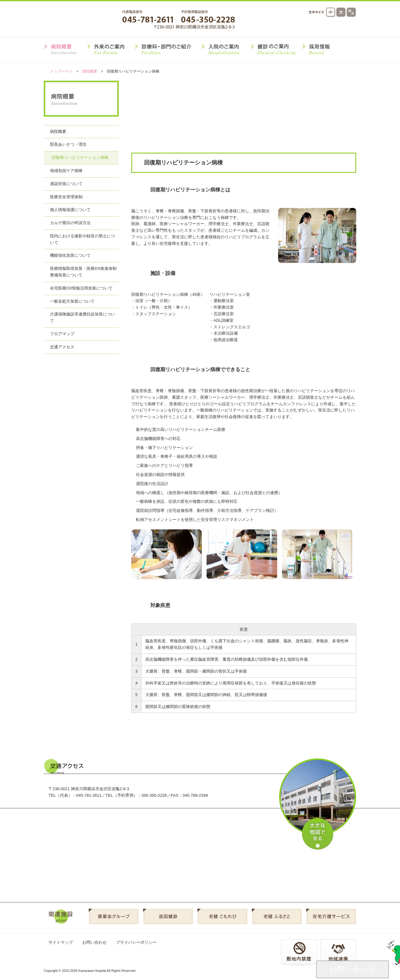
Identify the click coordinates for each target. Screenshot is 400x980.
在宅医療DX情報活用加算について (81, 288)
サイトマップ (61, 942)
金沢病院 (82, 20)
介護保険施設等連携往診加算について (82, 317)
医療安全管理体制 (66, 197)
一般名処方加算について (72, 301)
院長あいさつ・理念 (68, 144)
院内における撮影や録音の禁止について (82, 239)
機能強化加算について (70, 255)
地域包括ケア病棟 (66, 171)
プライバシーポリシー (136, 942)
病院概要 (90, 71)
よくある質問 (303, 27)
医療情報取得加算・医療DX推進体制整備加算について (83, 272)
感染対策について (66, 184)
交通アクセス (267, 27)
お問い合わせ (94, 942)
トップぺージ (61, 71)
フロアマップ (62, 334)
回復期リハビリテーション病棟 (80, 157)
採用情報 (339, 27)
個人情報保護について (70, 210)
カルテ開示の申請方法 (70, 223)
